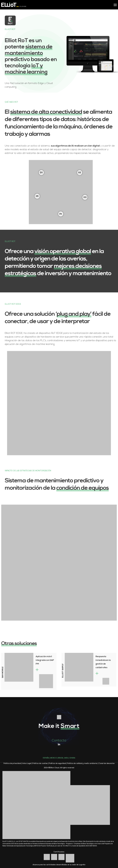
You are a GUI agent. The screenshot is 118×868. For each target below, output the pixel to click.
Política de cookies (40, 763)
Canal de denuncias (107, 763)
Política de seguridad (57, 763)
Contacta (59, 740)
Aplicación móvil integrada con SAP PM (45, 660)
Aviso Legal (27, 763)
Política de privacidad (12, 763)
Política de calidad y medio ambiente (82, 763)
